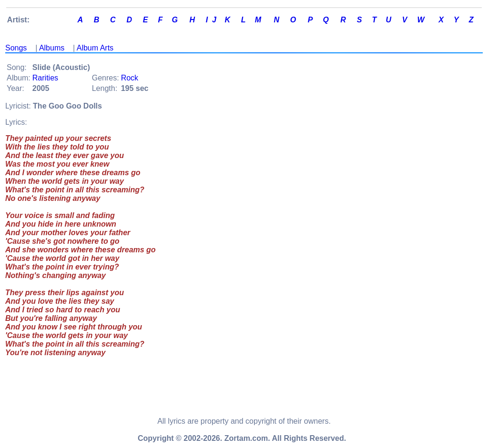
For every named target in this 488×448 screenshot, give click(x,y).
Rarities (45, 78)
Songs (16, 48)
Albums (52, 48)
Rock (130, 78)
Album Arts (95, 48)
